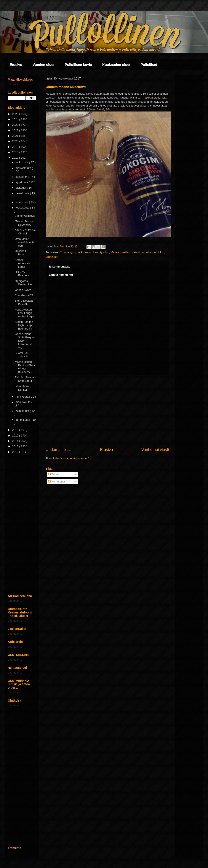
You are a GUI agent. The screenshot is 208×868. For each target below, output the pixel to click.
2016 (16, 430)
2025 (16, 114)
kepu (88, 252)
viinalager (52, 257)
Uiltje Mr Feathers (22, 274)
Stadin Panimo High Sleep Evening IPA (24, 325)
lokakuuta (22, 177)
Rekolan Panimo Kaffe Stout (25, 379)
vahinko (159, 252)
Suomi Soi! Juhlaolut (22, 355)
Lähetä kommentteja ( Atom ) (71, 458)
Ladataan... (15, 84)
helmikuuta (23, 411)
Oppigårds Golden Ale (23, 283)
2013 (16, 446)
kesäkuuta (22, 202)
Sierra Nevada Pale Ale (24, 302)
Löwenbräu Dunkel (22, 388)
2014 (16, 441)
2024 (16, 119)
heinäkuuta (23, 193)
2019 (16, 147)
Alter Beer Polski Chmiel (25, 232)
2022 (16, 130)
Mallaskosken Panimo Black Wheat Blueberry (25, 367)
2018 (16, 152)
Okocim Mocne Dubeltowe (24, 223)
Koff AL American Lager (22, 263)
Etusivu (16, 65)
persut (136, 252)
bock (80, 252)
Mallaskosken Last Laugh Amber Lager (24, 313)
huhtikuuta (22, 397)
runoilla (147, 252)
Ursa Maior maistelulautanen (25, 242)
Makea (115, 252)
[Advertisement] (107, 411)
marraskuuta (24, 168)
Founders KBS (24, 295)
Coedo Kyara (23, 290)
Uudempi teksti (59, 450)
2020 (16, 141)
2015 (16, 436)
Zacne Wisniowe (25, 216)
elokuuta (21, 188)
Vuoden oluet (44, 65)
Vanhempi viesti (155, 450)
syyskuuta (22, 182)
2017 (16, 158)
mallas (126, 252)
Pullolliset (149, 65)
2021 (16, 136)
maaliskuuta (23, 402)
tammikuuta (23, 420)
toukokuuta (23, 208)
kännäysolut (101, 252)
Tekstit (54, 474)
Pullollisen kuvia (78, 65)
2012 (16, 452)
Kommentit (57, 482)
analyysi (70, 252)
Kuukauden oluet (116, 65)
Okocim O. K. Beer (23, 253)
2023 (16, 125)
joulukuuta (22, 162)
